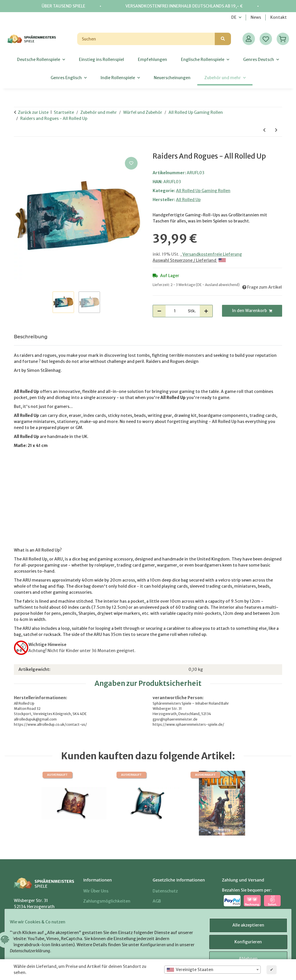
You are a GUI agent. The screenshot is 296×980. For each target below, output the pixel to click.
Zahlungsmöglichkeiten (107, 901)
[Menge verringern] (159, 311)
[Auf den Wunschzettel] (131, 163)
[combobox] (212, 970)
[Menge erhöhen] (206, 311)
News (256, 17)
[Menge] (175, 311)
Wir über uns (96, 891)
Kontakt (279, 17)
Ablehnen (244, 958)
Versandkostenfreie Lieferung (212, 254)
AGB (157, 901)
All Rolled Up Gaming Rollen (203, 191)
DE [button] (234, 17)
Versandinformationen (106, 912)
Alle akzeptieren (244, 928)
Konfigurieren (244, 943)
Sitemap (161, 912)
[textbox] (212, 970)
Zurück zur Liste (33, 112)
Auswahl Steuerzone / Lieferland (189, 260)
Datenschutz (165, 891)
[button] (249, 39)
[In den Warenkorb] (18, 149)
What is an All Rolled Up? (38, 550)
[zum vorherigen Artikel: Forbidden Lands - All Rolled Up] (264, 130)
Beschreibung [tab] (31, 337)
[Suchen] (146, 39)
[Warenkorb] (283, 39)
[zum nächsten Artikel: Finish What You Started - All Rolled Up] (276, 130)
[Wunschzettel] (266, 39)
